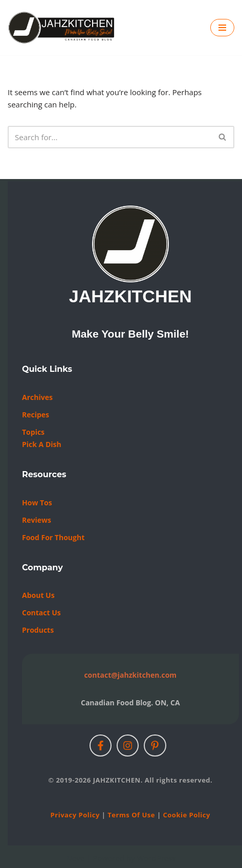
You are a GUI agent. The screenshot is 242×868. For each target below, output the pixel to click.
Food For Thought (53, 537)
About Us (38, 595)
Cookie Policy (186, 815)
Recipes (36, 415)
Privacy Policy (75, 815)
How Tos (37, 503)
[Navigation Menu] (222, 28)
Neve (75, 858)
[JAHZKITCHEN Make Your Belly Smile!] (62, 28)
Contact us (41, 613)
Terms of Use (131, 815)
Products (38, 630)
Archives (37, 397)
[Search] (109, 137)
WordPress (156, 858)
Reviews (37, 520)
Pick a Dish (42, 444)
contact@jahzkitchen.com (130, 675)
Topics (33, 432)
